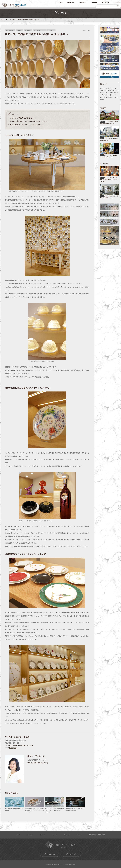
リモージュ (52, 30)
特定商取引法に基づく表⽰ (97, 835)
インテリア (29, 30)
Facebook (73, 854)
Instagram (13, 748)
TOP (2, 20)
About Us (105, 2)
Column (94, 2)
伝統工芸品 (111, 97)
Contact (117, 2)
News (60, 2)
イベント (106, 95)
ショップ (114, 95)
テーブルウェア (11, 30)
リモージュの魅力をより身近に (22, 118)
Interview (71, 2)
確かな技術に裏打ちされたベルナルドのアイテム (28, 121)
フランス (20, 30)
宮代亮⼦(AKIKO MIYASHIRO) (38, 763)
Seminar (83, 2)
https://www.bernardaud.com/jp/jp (21, 745)
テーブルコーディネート (40, 30)
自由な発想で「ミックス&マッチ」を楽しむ (27, 125)
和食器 (103, 97)
